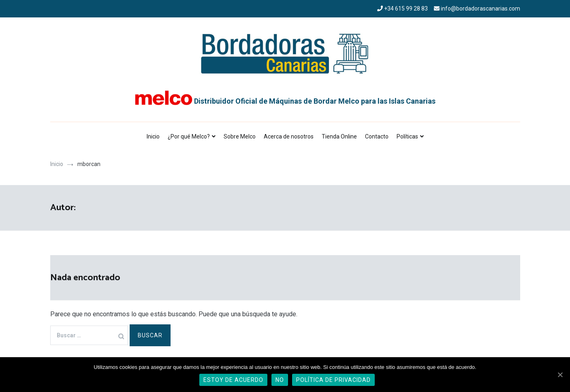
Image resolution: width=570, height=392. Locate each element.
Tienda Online (339, 136)
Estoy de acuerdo (233, 380)
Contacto (377, 136)
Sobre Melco (240, 136)
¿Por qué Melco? (189, 136)
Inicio (153, 136)
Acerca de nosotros (289, 136)
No (280, 380)
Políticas (407, 136)
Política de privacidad (333, 380)
